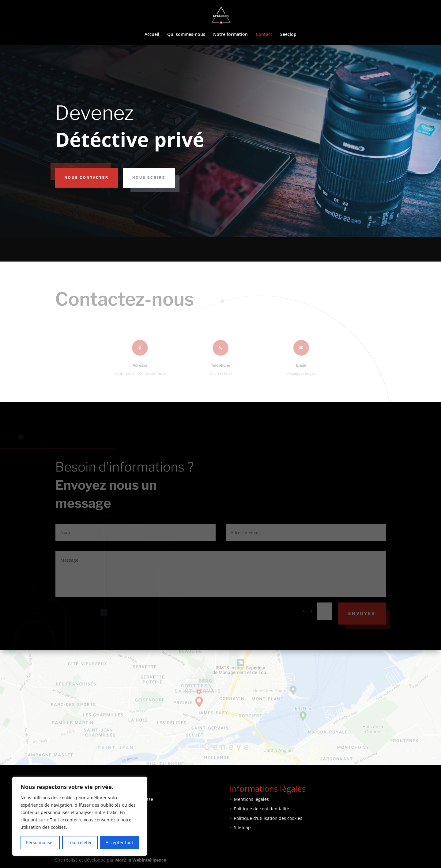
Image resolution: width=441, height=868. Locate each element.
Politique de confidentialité (262, 809)
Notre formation (230, 35)
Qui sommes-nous (186, 35)
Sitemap (242, 827)
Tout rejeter (80, 842)
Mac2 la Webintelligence (141, 860)
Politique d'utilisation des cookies (268, 818)
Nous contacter (87, 178)
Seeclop (288, 35)
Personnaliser (40, 842)
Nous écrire (149, 178)
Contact (264, 35)
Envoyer (362, 613)
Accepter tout (119, 842)
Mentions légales (251, 799)
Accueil (152, 35)
